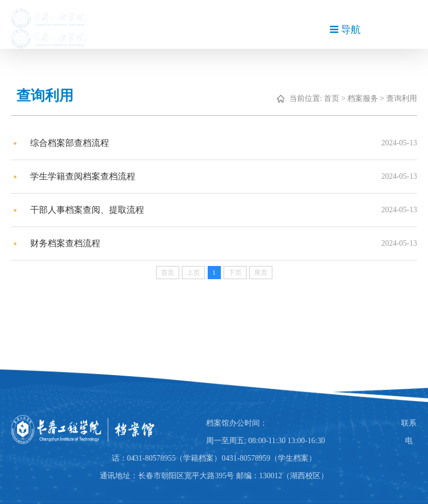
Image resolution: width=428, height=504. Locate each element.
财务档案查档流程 (69, 243)
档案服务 (366, 98)
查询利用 (405, 98)
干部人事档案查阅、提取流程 (90, 210)
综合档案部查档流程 (73, 143)
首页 (335, 98)
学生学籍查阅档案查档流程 (86, 176)
